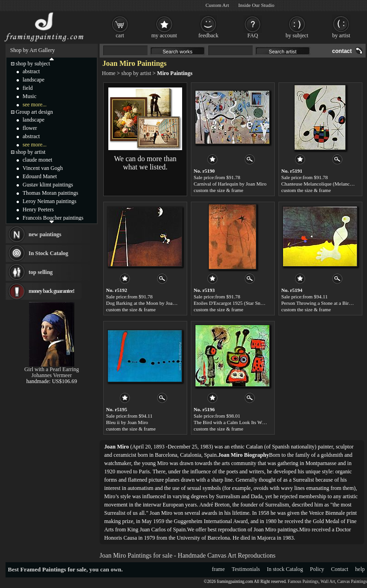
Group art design (34, 112)
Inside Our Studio (256, 5)
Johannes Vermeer (51, 375)
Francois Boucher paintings (53, 218)
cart (120, 35)
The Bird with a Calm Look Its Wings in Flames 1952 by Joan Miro (262, 422)
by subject (297, 35)
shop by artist (136, 73)
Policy (317, 569)
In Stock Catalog (48, 253)
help (360, 569)
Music (30, 96)
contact (342, 51)
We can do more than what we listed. (145, 163)
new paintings (45, 234)
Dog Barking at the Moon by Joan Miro (146, 303)
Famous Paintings (303, 582)
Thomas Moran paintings (50, 193)
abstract (31, 71)
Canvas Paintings (352, 582)
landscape (33, 80)
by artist (341, 35)
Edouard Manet (40, 176)
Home (109, 73)
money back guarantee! (51, 291)
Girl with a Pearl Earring (52, 369)
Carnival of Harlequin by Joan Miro (230, 184)
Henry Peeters (38, 210)
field (28, 88)
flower (30, 128)
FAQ (252, 35)
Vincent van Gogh (43, 168)
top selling (41, 272)
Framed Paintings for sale (53, 569)
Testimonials (246, 569)
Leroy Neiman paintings (50, 201)
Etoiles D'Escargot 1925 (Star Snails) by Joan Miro (246, 303)
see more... (35, 105)
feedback (208, 35)
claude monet (37, 160)
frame (219, 569)
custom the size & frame (219, 190)
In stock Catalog (285, 569)
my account (164, 35)
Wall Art (328, 582)
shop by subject (33, 64)
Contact (340, 569)
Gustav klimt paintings (48, 185)
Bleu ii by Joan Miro (127, 422)
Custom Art (217, 5)
